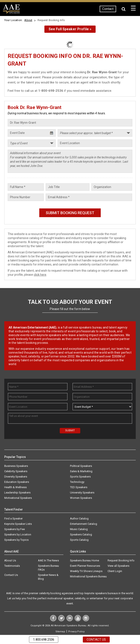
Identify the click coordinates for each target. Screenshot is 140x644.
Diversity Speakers (16, 477)
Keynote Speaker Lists (18, 524)
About (28, 20)
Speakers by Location (18, 534)
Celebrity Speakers (16, 471)
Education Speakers (17, 482)
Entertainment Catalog (84, 524)
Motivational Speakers (18, 498)
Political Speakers (81, 466)
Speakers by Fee (15, 529)
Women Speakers (81, 498)
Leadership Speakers (17, 493)
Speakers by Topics (16, 540)
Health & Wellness (15, 487)
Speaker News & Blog (48, 577)
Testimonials (12, 566)
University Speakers (82, 493)
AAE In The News (48, 560)
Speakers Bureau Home (85, 560)
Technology (77, 482)
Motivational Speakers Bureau (88, 576)
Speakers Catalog (81, 534)
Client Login (115, 571)
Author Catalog (79, 518)
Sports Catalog (79, 540)
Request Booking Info (121, 560)
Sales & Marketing (81, 471)
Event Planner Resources (85, 566)
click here (40, 275)
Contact (107, 9)
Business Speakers (16, 466)
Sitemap (60, 632)
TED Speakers (79, 487)
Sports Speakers (80, 477)
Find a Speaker (13, 518)
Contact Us (11, 575)
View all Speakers (118, 566)
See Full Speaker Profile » (70, 29)
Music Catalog (79, 529)
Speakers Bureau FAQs (48, 568)
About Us (10, 560)
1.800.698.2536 (44, 640)
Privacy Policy (76, 632)
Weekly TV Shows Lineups (86, 571)
